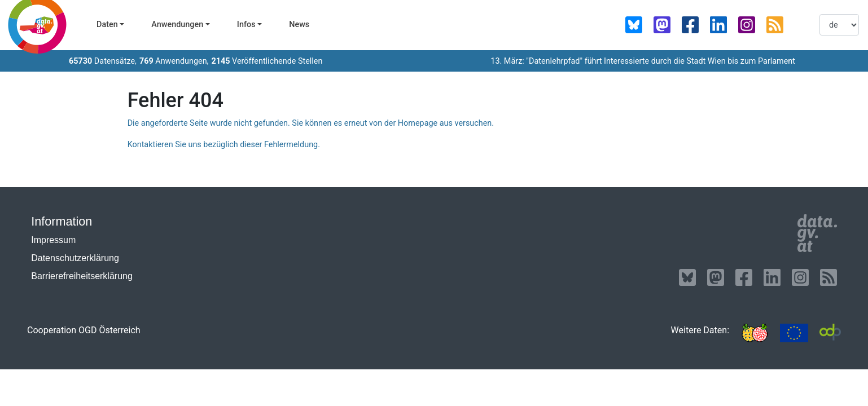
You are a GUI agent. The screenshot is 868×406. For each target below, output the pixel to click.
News (299, 25)
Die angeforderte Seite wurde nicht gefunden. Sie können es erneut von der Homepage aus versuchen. (311, 123)
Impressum (53, 240)
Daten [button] (107, 25)
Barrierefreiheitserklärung (82, 276)
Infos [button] (246, 25)
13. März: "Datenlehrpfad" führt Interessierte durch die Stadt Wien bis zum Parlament (643, 61)
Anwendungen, (174, 61)
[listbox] (839, 25)
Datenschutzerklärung (75, 258)
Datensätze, (103, 61)
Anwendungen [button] (177, 25)
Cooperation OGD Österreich (84, 330)
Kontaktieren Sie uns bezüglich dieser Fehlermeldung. (224, 145)
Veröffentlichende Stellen (267, 61)
